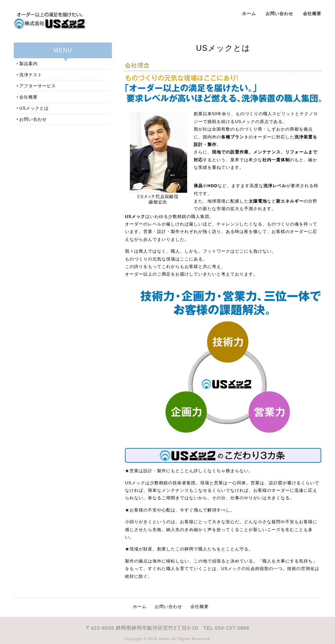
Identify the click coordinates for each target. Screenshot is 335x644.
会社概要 (312, 14)
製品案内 (28, 64)
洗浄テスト (31, 75)
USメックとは (34, 108)
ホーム (249, 14)
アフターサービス (38, 86)
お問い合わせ (279, 14)
